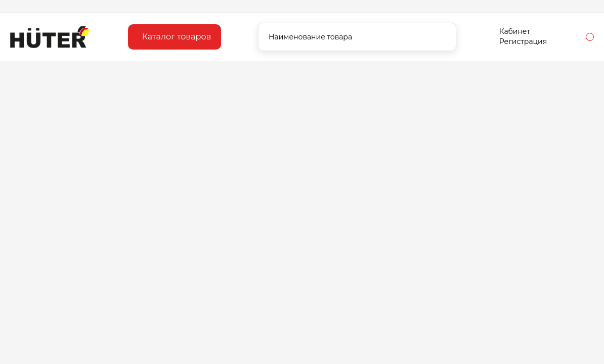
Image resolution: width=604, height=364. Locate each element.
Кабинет (515, 31)
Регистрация (523, 41)
